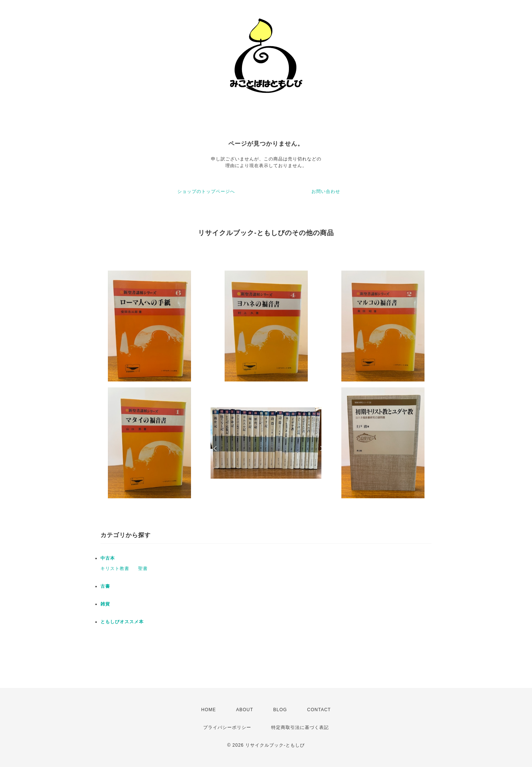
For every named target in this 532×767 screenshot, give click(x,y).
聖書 (143, 569)
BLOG (280, 710)
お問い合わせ (326, 191)
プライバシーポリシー (227, 727)
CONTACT (319, 710)
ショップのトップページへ (206, 191)
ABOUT (245, 710)
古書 (105, 586)
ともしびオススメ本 (122, 622)
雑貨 (105, 604)
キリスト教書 (115, 569)
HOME (209, 710)
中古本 (108, 558)
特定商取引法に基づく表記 (300, 727)
